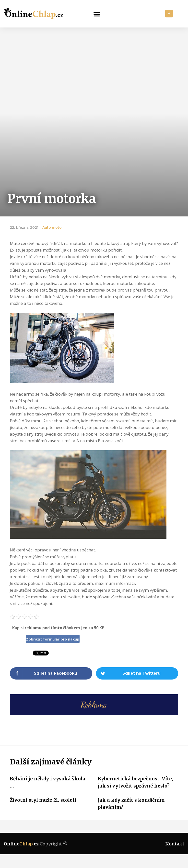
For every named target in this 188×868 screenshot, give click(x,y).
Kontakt (175, 844)
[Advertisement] (94, 64)
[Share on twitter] (137, 673)
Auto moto (52, 227)
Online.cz (21, 844)
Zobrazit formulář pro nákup (53, 639)
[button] (97, 14)
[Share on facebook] (51, 673)
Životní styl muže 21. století (43, 800)
